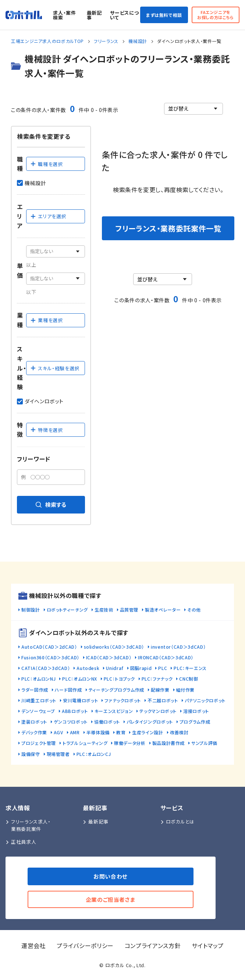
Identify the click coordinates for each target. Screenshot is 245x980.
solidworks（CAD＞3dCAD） (114, 647)
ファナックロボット (123, 700)
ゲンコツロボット (71, 722)
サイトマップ (208, 945)
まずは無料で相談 (164, 15)
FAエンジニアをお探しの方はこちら (216, 15)
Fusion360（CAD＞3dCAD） (50, 657)
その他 (194, 610)
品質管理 (129, 610)
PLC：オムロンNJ (38, 679)
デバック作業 (34, 732)
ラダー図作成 (35, 690)
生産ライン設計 (148, 732)
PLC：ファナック (157, 679)
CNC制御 (189, 679)
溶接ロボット (196, 711)
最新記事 (94, 15)
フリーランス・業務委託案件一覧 (168, 228)
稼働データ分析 (130, 743)
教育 (121, 732)
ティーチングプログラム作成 (116, 690)
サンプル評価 (204, 743)
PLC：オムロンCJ (94, 754)
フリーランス (106, 41)
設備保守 (31, 754)
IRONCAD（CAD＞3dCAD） (166, 657)
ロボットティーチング (67, 610)
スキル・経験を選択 (55, 368)
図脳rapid (141, 668)
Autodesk (88, 668)
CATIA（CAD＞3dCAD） (46, 668)
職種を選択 (46, 164)
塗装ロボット (34, 722)
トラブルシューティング (85, 743)
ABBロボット (75, 711)
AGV (58, 732)
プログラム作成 (195, 722)
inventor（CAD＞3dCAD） (178, 647)
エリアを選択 (48, 216)
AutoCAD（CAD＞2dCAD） (49, 647)
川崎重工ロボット (39, 700)
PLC (163, 668)
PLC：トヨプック (119, 679)
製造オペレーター (163, 610)
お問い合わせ (111, 876)
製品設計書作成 (168, 743)
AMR (75, 732)
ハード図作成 (68, 690)
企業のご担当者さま (111, 899)
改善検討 (179, 732)
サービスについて (124, 15)
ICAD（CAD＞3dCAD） (109, 657)
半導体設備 (98, 732)
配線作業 (160, 690)
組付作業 (186, 690)
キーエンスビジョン (114, 711)
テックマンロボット (158, 711)
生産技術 (104, 610)
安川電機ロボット (80, 700)
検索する (51, 505)
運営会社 (34, 945)
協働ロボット (107, 722)
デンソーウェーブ (38, 711)
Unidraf (115, 668)
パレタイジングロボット (150, 722)
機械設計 (138, 41)
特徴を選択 (46, 430)
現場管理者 (58, 754)
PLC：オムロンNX (79, 679)
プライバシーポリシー (85, 945)
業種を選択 (46, 320)
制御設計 (31, 610)
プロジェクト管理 (39, 743)
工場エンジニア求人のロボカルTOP (47, 41)
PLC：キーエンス (190, 668)
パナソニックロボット (205, 700)
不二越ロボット (163, 700)
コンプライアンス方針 (153, 945)
